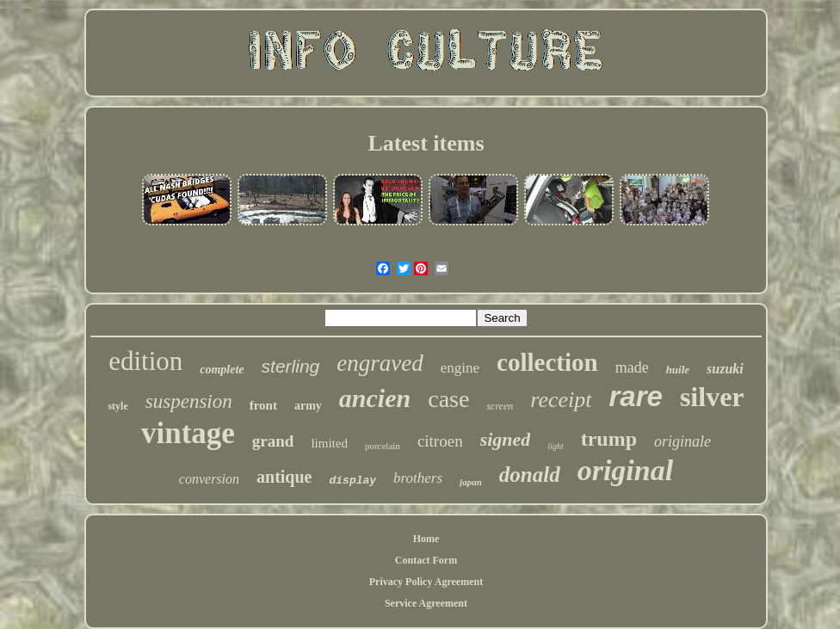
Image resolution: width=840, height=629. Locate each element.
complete (222, 370)
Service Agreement (426, 603)
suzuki (725, 369)
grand (273, 441)
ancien (375, 398)
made (632, 367)
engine (460, 368)
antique (284, 477)
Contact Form (426, 560)
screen (500, 406)
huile (678, 370)
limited (329, 443)
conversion (209, 479)
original (625, 470)
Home (426, 539)
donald (530, 475)
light (555, 446)
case (448, 399)
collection (547, 362)
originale (682, 441)
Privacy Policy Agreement (426, 582)
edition (145, 361)
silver (712, 397)
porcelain (383, 446)
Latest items (426, 143)
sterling (291, 366)
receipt (561, 400)
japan (471, 482)
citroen (440, 441)
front (263, 405)
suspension (189, 401)
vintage (188, 433)
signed (506, 439)
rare (636, 396)
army (308, 406)
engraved (380, 363)
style (117, 406)
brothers (418, 478)
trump (609, 439)
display (353, 481)
